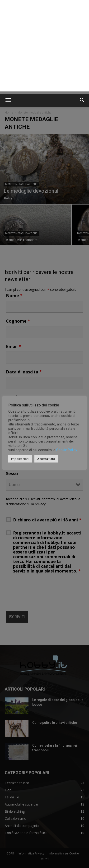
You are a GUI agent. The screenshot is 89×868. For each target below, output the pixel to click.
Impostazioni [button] (20, 459)
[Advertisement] (44, 47)
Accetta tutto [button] (46, 459)
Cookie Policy (67, 450)
